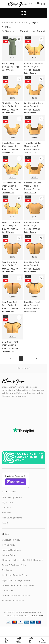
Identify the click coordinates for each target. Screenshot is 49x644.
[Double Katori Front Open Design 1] (12, 128)
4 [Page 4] (31, 359)
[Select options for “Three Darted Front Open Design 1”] (8, 193)
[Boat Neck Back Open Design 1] (12, 287)
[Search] (31, 4)
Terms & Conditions (11, 550)
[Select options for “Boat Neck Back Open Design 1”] (8, 312)
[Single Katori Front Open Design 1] (12, 88)
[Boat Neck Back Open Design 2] (35, 247)
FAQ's (5, 523)
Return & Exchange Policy (14, 565)
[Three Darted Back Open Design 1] (35, 128)
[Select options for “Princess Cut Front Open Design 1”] (8, 232)
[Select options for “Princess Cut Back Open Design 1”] (30, 193)
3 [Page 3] (26, 359)
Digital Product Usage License (16, 580)
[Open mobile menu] (3, 4)
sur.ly (6, 462)
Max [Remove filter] (39, 31)
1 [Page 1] (16, 359)
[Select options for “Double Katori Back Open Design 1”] (30, 113)
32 (27, 23)
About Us (6, 513)
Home (5, 23)
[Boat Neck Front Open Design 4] (35, 287)
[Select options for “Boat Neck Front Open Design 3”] (8, 352)
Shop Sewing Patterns (12, 498)
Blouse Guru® (24, 368)
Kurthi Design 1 (9, 64)
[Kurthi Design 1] (12, 48)
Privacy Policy (9, 555)
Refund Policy (9, 545)
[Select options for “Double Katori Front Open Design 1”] (8, 153)
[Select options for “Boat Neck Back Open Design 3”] (8, 272)
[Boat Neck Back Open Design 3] (12, 247)
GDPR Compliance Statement (16, 596)
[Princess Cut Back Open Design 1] (35, 168)
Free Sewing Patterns (12, 518)
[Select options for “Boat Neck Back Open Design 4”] (30, 232)
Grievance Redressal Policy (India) (18, 585)
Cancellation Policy (11, 540)
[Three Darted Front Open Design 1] (12, 168)
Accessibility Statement (13, 601)
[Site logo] (17, 4)
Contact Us (7, 508)
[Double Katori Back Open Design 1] (35, 88)
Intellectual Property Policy (15, 575)
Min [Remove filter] (22, 31)
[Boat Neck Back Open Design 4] (35, 207)
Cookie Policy (9, 591)
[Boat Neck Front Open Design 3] (12, 327)
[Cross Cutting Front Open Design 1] (35, 48)
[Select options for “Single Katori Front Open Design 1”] (8, 113)
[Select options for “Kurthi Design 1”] (8, 70)
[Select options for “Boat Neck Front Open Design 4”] (30, 312)
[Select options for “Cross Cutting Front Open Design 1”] (30, 73)
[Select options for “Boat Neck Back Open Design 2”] (30, 272)
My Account (8, 503)
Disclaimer (7, 570)
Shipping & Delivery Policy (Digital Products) (23, 560)
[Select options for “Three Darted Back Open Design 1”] (30, 153)
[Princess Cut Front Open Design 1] (12, 207)
